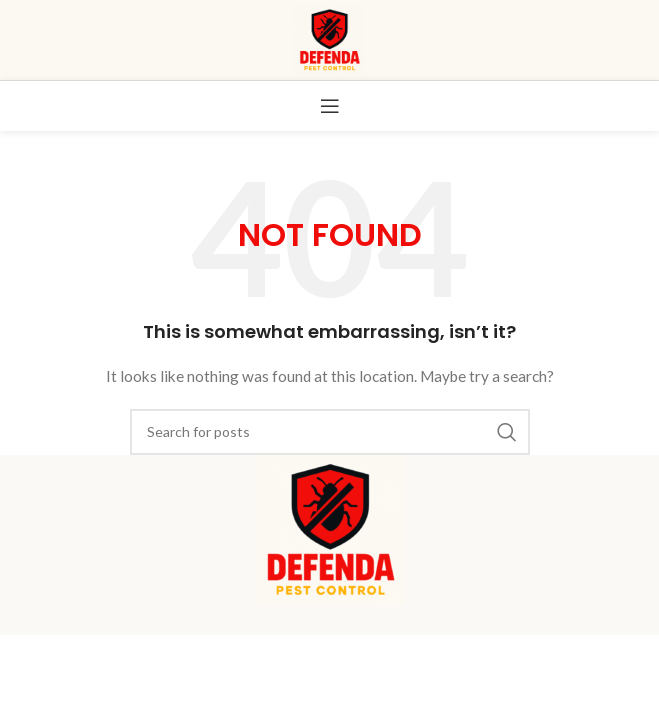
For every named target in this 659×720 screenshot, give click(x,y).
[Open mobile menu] (330, 106)
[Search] (330, 432)
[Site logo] (329, 38)
